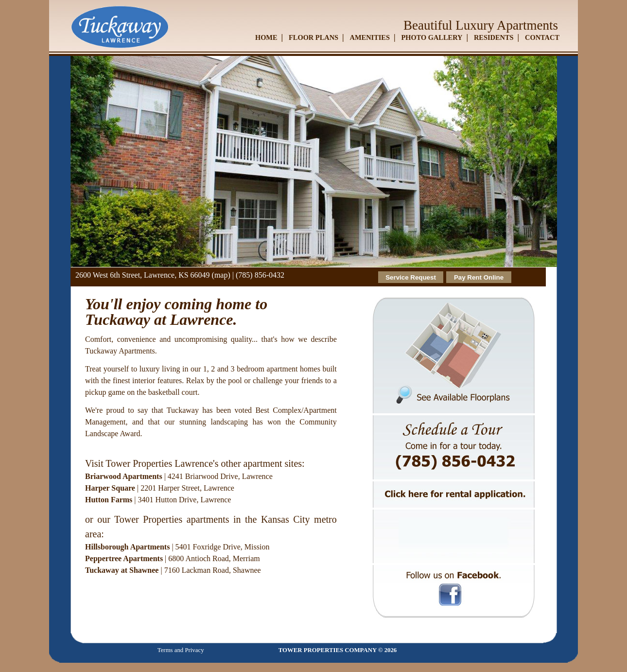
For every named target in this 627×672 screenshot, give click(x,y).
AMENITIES (370, 37)
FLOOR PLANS (313, 37)
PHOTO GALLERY (432, 37)
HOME (266, 37)
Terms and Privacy (181, 650)
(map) (221, 275)
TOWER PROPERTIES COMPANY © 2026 (338, 650)
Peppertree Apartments (124, 558)
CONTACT (542, 37)
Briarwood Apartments (124, 476)
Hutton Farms (109, 500)
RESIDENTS (494, 37)
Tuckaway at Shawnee (122, 570)
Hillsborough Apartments (127, 547)
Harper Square (110, 488)
